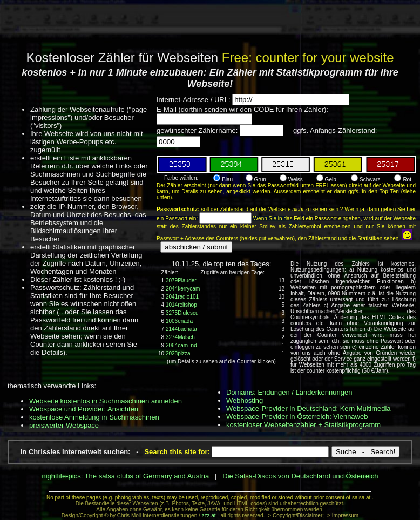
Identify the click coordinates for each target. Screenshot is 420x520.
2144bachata (181, 329)
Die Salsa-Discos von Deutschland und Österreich (300, 476)
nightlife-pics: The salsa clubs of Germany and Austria (125, 476)
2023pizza (178, 353)
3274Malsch (180, 337)
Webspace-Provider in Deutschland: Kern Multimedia (309, 408)
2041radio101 (182, 297)
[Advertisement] (210, 24)
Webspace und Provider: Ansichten (84, 409)
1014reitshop (181, 305)
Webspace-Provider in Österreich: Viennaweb (297, 417)
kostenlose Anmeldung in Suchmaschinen (94, 417)
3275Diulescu (182, 313)
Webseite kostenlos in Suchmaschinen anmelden (106, 401)
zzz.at (209, 515)
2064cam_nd (181, 345)
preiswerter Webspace (64, 425)
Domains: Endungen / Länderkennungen (289, 392)
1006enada (179, 321)
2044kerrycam (183, 289)
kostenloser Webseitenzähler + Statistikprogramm (303, 425)
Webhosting (245, 400)
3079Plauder (181, 281)
